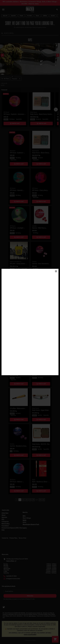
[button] (56, 271)
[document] (30, 322)
